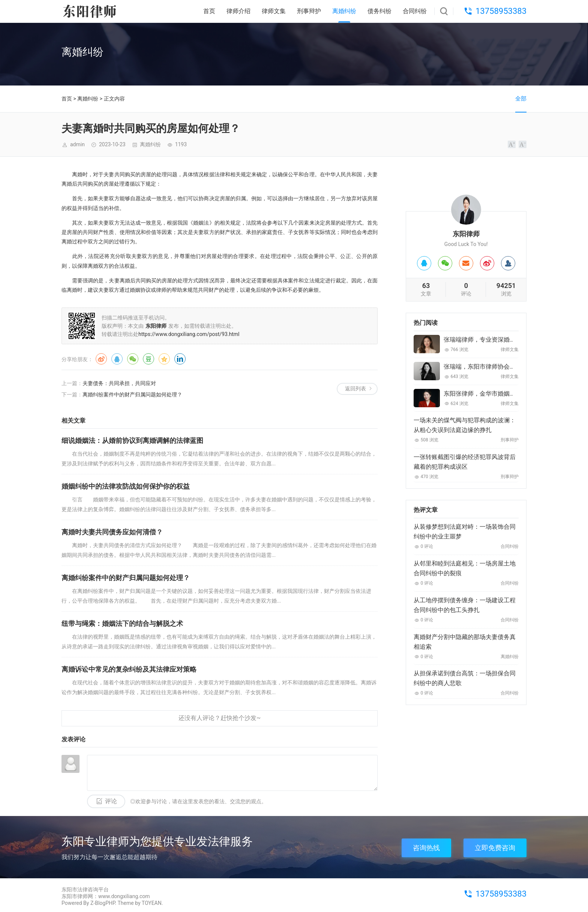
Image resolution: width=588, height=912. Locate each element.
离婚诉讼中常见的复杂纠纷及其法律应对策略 (129, 669)
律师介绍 (238, 11)
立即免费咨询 (495, 848)
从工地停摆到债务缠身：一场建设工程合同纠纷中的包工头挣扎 (465, 605)
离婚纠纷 (344, 11)
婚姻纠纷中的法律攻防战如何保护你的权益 (126, 486)
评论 (111, 801)
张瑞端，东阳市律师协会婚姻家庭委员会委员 (504, 367)
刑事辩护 (309, 11)
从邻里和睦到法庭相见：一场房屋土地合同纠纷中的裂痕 (465, 568)
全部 (521, 99)
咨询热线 (426, 848)
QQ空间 (164, 359)
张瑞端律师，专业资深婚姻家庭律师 (492, 340)
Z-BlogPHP (103, 903)
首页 (209, 11)
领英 (180, 359)
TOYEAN (152, 903)
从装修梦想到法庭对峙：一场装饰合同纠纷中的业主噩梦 (465, 532)
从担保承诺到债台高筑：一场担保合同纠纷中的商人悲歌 (465, 678)
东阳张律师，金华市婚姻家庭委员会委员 (498, 394)
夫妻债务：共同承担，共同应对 (119, 383)
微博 (101, 359)
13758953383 (501, 11)
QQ (117, 359)
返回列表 (355, 388)
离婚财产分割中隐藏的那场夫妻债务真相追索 (465, 642)
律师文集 (274, 11)
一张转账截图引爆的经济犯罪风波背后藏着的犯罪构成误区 (465, 462)
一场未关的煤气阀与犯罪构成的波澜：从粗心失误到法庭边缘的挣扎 (465, 425)
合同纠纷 (415, 11)
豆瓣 (148, 359)
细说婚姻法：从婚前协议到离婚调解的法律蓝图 (132, 440)
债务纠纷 (379, 11)
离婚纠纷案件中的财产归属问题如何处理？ (132, 394)
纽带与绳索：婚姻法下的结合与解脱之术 (122, 623)
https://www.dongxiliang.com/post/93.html (189, 334)
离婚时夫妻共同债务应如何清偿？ (112, 532)
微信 (133, 359)
